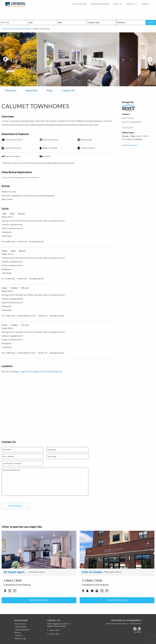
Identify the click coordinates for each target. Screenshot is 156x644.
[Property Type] (102, 22)
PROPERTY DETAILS (39, 600)
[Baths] (72, 22)
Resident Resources (100, 4)
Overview (11, 90)
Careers (145, 4)
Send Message (15, 506)
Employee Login (20, 638)
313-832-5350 (127, 128)
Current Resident (20, 627)
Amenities (32, 90)
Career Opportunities (22, 630)
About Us (118, 4)
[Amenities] (131, 22)
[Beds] (43, 22)
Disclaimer (138, 632)
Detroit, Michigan (24, 29)
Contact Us (132, 4)
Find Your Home (79, 4)
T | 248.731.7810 (53, 630)
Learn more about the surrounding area (41, 371)
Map (50, 90)
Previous (13, 60)
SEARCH (151, 22)
